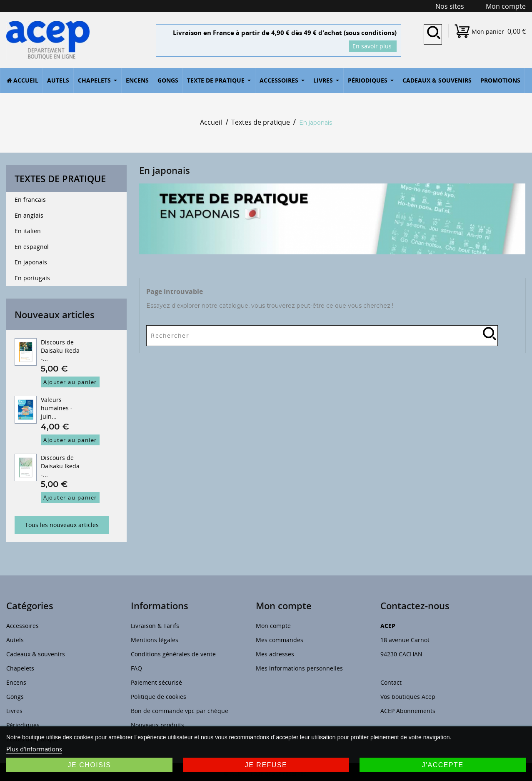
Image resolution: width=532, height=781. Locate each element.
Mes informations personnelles (299, 668)
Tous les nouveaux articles (62, 525)
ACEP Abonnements (408, 711)
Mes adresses (275, 654)
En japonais (31, 262)
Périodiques (23, 725)
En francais (30, 200)
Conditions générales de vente (173, 654)
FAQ (136, 668)
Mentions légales (155, 640)
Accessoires (22, 626)
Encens (16, 682)
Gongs (15, 697)
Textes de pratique (60, 178)
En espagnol (32, 247)
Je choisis (90, 765)
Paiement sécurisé (156, 682)
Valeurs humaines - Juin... (57, 408)
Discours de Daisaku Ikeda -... (60, 350)
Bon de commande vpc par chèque (180, 711)
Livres (14, 711)
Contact (391, 682)
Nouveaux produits (157, 725)
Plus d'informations (34, 749)
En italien (28, 231)
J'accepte (442, 765)
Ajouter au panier (70, 382)
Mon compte (273, 626)
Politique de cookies (159, 697)
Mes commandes (280, 640)
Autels (15, 640)
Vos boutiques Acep (408, 697)
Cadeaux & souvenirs (36, 654)
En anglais (29, 215)
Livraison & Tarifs (155, 626)
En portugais (32, 278)
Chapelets (20, 668)
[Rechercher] (322, 334)
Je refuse (266, 765)
